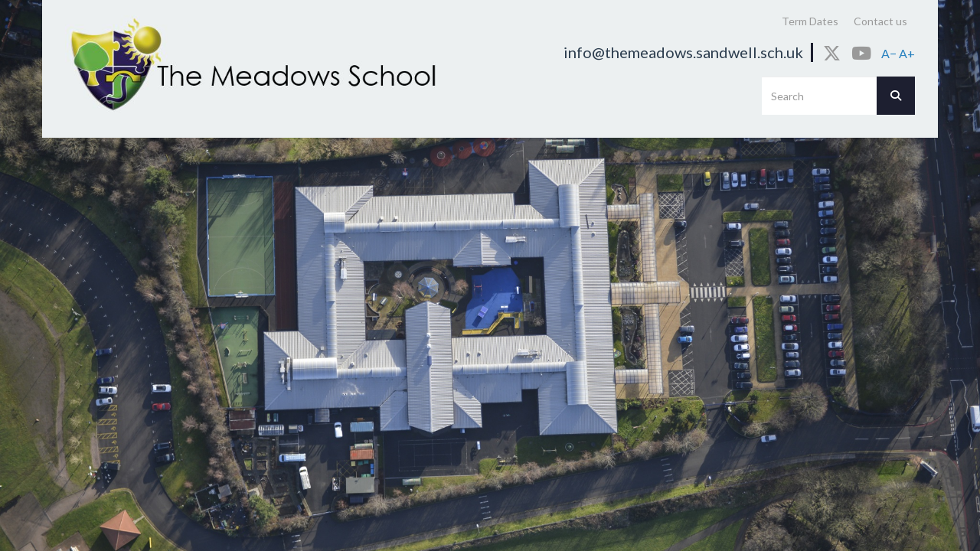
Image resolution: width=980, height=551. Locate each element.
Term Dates (810, 21)
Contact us (880, 21)
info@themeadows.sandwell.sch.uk (683, 52)
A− (889, 53)
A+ (907, 53)
